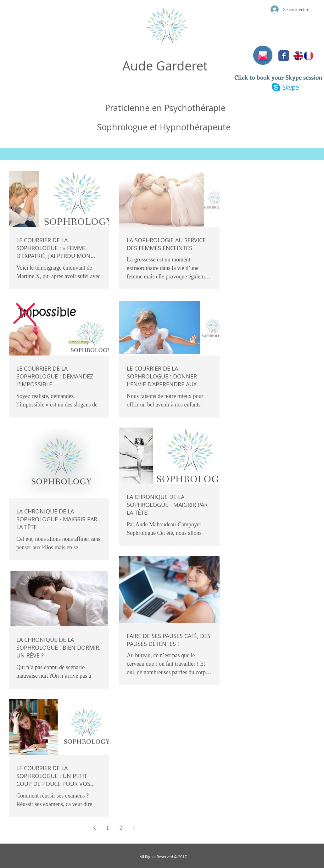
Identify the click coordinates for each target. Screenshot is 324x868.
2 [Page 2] (121, 828)
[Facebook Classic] (284, 56)
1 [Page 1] (108, 828)
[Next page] (134, 828)
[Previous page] (94, 828)
